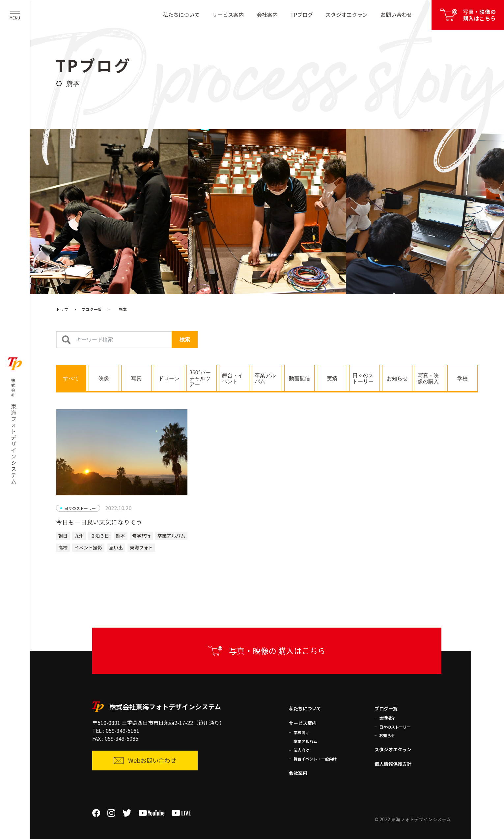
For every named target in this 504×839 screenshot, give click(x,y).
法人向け (301, 750)
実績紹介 (387, 718)
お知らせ (387, 735)
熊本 (121, 536)
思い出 (116, 547)
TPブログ (302, 15)
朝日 (63, 536)
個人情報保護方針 (393, 764)
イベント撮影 (88, 547)
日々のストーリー (395, 727)
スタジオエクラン (347, 15)
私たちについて (181, 15)
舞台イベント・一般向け (315, 759)
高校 (63, 547)
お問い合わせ (396, 15)
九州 (79, 536)
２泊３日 (100, 536)
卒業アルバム (171, 536)
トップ (62, 309)
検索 (185, 340)
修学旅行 (141, 536)
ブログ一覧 (92, 309)
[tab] (71, 378)
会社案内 (267, 15)
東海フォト (141, 547)
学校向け (301, 732)
